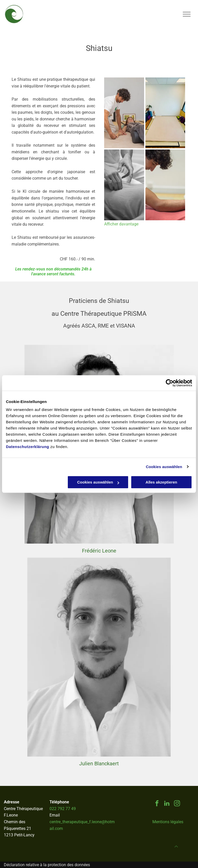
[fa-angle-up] (176, 849)
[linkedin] (167, 804)
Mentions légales (168, 822)
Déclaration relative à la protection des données (47, 865)
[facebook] (157, 804)
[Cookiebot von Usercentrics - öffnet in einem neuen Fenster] (170, 383)
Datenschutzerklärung (28, 447)
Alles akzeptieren (162, 482)
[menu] (187, 14)
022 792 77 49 (63, 809)
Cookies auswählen (164, 467)
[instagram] (177, 804)
